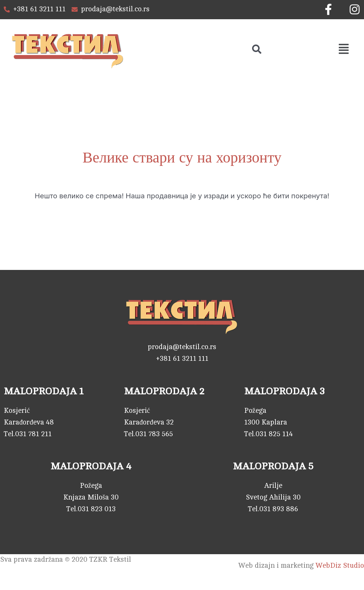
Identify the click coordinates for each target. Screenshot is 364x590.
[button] (344, 49)
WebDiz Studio (340, 566)
